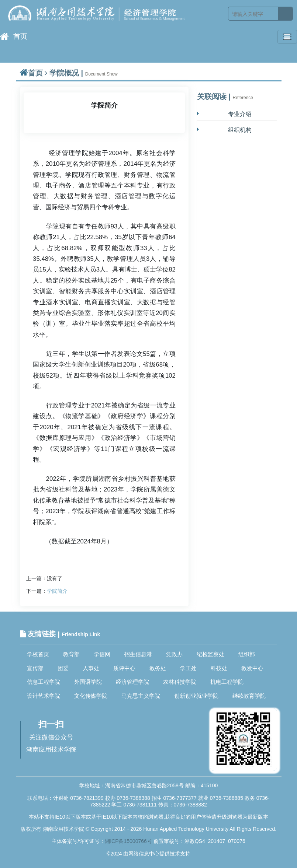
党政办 (174, 654)
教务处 (158, 668)
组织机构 (240, 130)
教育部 (71, 654)
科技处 (219, 668)
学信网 (102, 654)
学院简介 (57, 591)
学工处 (188, 668)
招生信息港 (138, 654)
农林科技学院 (180, 682)
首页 (14, 36)
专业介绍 (240, 114)
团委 (63, 668)
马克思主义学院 (141, 696)
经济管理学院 (132, 682)
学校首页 (38, 654)
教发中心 (252, 668)
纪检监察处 (210, 654)
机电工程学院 (227, 682)
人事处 (91, 668)
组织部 (247, 654)
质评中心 (124, 668)
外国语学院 (88, 682)
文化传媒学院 (91, 696)
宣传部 (35, 668)
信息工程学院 (44, 682)
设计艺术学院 (44, 696)
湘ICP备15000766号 (128, 841)
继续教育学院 (249, 696)
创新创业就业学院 (196, 696)
